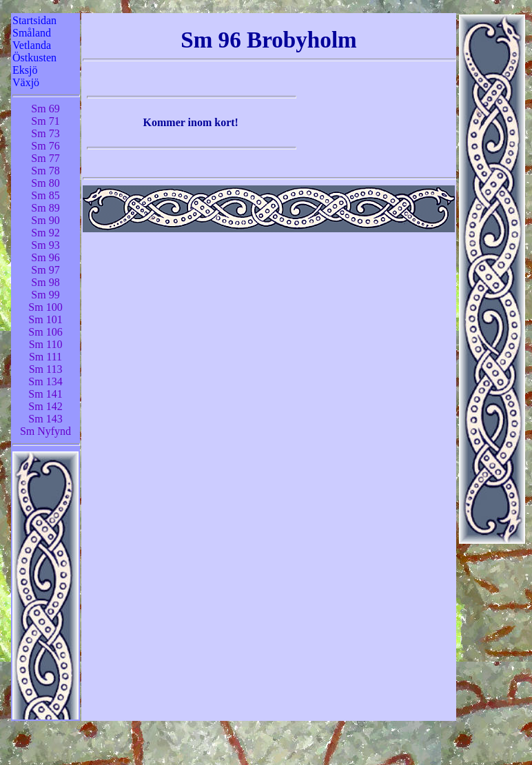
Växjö (26, 82)
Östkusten (34, 58)
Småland (32, 33)
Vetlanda (32, 45)
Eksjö (25, 70)
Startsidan (34, 20)
